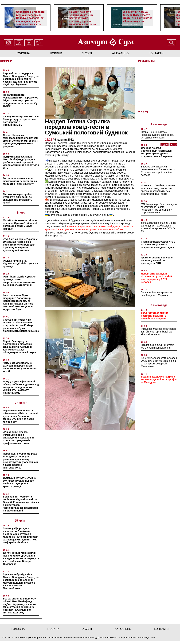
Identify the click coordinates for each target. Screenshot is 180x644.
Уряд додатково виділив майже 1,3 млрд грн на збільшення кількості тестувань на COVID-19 (159, 227)
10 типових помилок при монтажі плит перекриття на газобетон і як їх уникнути (20, 181)
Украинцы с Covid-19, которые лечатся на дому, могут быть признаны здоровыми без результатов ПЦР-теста (158, 189)
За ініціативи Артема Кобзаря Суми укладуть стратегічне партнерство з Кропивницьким (137, 17)
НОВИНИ (6, 61)
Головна (23, 53)
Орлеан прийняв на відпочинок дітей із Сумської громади (20, 264)
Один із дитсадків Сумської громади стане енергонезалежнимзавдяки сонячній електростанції (20, 281)
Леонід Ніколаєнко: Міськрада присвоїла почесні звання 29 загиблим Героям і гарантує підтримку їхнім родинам (21, 141)
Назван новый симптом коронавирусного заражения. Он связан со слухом (157, 134)
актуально (120, 53)
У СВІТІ (143, 112)
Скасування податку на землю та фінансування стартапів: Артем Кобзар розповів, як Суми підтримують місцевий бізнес (21, 325)
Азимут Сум (148, 638)
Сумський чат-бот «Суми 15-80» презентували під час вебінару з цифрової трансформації (20, 482)
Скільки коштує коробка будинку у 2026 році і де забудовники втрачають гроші (18, 198)
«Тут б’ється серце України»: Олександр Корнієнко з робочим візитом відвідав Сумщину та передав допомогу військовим (20, 245)
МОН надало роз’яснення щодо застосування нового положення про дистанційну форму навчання (159, 208)
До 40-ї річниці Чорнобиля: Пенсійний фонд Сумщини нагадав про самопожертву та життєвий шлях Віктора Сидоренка (21, 558)
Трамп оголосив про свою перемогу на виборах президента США (157, 260)
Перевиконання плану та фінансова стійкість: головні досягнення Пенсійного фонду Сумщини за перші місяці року (20, 416)
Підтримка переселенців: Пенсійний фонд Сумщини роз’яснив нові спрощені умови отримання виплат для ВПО (21, 162)
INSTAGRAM (146, 61)
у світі (87, 53)
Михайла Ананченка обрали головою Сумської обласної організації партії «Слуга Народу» (20, 225)
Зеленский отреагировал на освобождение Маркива (157, 293)
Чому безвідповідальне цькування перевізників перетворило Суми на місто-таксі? (20, 367)
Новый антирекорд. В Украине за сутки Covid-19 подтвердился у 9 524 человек (157, 277)
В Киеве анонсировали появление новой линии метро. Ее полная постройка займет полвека (159, 170)
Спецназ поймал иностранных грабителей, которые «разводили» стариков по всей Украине (157, 152)
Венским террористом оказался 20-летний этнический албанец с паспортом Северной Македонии (159, 362)
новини (56, 53)
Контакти (156, 53)
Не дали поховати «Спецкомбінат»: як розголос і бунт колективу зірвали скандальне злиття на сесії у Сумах (83, 20)
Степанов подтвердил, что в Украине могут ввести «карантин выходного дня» (158, 244)
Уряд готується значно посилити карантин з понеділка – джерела (155, 315)
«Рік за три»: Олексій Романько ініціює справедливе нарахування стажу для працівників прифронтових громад (19, 438)
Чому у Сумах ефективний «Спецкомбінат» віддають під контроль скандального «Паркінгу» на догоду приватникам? (21, 387)
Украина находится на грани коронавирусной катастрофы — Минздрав (159, 379)
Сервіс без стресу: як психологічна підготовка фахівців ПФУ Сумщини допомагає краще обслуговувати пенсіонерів (19, 347)
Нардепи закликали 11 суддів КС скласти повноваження (158, 346)
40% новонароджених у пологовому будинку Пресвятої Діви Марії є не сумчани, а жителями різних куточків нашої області (89, 228)
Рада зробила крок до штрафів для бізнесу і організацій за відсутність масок (159, 331)
